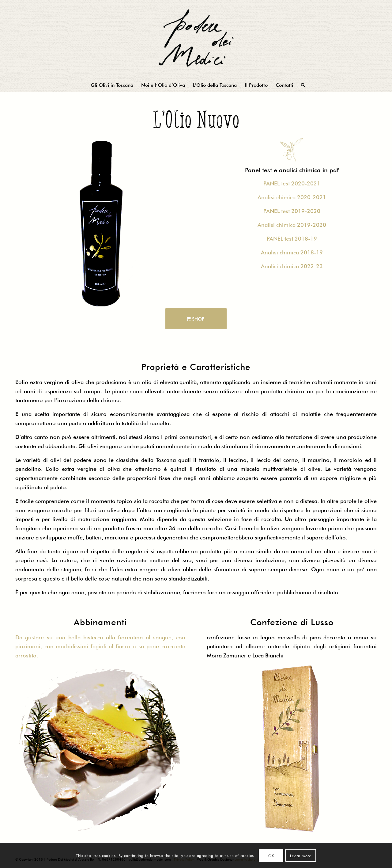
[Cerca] (301, 84)
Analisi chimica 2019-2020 (292, 224)
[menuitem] (112, 84)
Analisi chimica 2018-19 (292, 252)
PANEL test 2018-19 (292, 238)
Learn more (301, 855)
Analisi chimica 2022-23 (292, 265)
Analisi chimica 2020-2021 (292, 196)
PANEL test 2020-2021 (292, 183)
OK (271, 855)
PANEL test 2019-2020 (292, 210)
